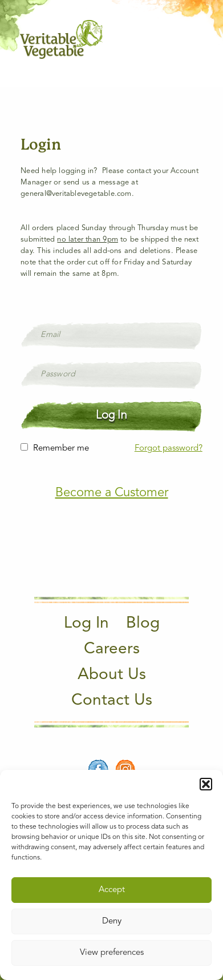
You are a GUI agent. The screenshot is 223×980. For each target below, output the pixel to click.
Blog (143, 624)
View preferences (112, 953)
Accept (112, 890)
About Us (112, 675)
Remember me (61, 449)
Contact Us (112, 701)
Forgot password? (169, 449)
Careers (112, 649)
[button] (206, 784)
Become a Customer (112, 493)
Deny (112, 921)
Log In (86, 624)
